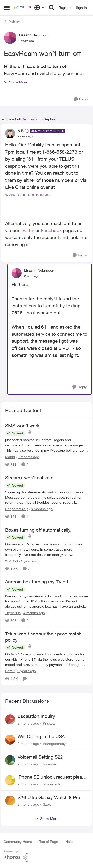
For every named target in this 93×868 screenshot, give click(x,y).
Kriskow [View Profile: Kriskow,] (49, 723)
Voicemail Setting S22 (40, 757)
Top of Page (49, 842)
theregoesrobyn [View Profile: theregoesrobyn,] (55, 744)
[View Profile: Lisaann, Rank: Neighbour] (10, 38)
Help (69, 842)
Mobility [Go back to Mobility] (12, 21)
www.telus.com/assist (28, 194)
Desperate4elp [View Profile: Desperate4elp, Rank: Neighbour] (17, 509)
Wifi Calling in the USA (41, 736)
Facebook (51, 230)
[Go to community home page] (23, 8)
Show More (16, 82)
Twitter (27, 230)
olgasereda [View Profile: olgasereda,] (52, 784)
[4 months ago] (33, 613)
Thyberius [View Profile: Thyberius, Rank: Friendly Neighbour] (13, 613)
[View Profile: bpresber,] (10, 760)
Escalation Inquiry (36, 716)
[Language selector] (40, 8)
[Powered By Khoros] (46, 856)
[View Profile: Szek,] (10, 801)
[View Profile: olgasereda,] (10, 780)
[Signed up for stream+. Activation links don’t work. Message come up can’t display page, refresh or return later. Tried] (46, 497)
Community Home (18, 842)
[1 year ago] (28, 561)
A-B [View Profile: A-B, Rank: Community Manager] (21, 131)
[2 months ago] (28, 723)
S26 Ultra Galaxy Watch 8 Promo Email (52, 798)
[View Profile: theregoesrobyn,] (10, 740)
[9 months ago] (28, 457)
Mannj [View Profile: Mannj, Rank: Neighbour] (10, 457)
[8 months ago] (41, 509)
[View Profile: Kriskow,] (10, 719)
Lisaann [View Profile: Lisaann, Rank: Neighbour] (25, 35)
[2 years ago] (26, 671)
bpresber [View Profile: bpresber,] (50, 764)
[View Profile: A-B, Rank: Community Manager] (10, 134)
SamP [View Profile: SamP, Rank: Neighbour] (10, 671)
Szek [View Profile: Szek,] (47, 804)
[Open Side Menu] (7, 8)
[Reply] (81, 99)
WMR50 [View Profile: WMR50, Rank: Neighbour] (12, 561)
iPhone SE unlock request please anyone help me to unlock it (52, 777)
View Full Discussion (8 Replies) (29, 119)
